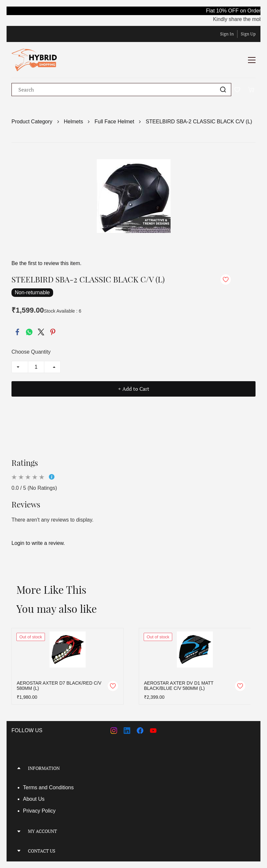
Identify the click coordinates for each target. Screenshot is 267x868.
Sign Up (248, 34)
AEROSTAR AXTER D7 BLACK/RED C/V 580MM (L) (59, 686)
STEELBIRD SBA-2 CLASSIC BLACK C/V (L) (199, 122)
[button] (133, 768)
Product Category (32, 122)
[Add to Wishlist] (226, 279)
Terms (31, 787)
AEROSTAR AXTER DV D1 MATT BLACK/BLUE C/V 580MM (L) (179, 686)
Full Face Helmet (114, 122)
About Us (34, 799)
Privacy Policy (39, 811)
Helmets (74, 122)
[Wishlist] (240, 90)
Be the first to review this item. (46, 263)
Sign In (227, 34)
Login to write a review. (38, 543)
